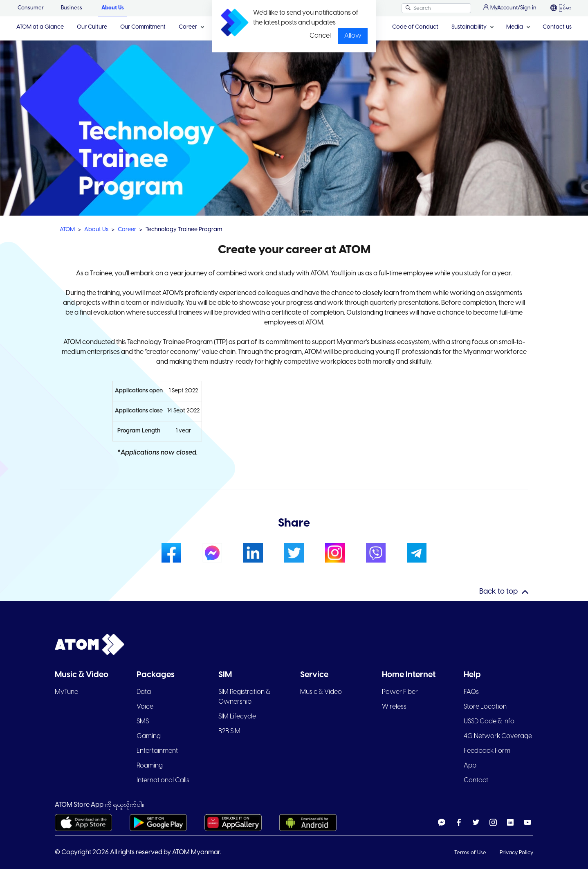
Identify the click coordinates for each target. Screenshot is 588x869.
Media (515, 27)
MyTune (66, 692)
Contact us (557, 27)
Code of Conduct (415, 27)
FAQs (471, 692)
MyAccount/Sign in (510, 8)
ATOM (67, 230)
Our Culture (92, 27)
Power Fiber (400, 692)
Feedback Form (487, 751)
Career (188, 27)
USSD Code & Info (489, 722)
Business (72, 8)
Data (144, 692)
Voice (145, 707)
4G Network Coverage (498, 736)
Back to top (498, 592)
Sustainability (469, 27)
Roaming (150, 766)
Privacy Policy (516, 853)
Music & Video (321, 692)
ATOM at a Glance (40, 27)
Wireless (394, 707)
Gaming (149, 736)
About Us (113, 8)
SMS (143, 722)
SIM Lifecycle (237, 717)
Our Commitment (143, 27)
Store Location (485, 707)
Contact (476, 780)
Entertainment (157, 751)
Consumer (31, 8)
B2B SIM (229, 731)
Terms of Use (471, 853)
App (470, 766)
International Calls (163, 780)
